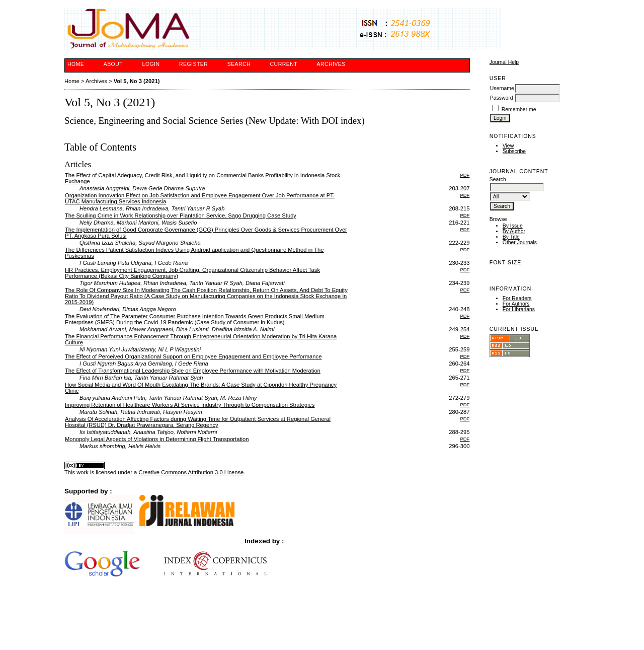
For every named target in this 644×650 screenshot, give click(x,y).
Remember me (519, 110)
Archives (331, 64)
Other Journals (520, 242)
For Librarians (519, 309)
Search (239, 64)
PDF (465, 175)
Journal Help (504, 62)
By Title (511, 237)
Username (502, 88)
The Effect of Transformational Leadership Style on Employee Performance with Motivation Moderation (193, 371)
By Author (514, 231)
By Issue (513, 226)
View (508, 146)
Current (284, 64)
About (113, 64)
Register (193, 64)
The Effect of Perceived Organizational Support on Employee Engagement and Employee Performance (193, 356)
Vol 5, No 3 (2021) (137, 81)
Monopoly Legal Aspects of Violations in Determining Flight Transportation (157, 439)
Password (502, 98)
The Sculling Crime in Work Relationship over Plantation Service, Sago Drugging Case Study (181, 215)
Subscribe (514, 151)
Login (151, 64)
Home (76, 64)
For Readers (517, 298)
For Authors (516, 304)
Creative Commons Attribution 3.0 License (191, 472)
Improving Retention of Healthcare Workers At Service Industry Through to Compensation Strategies (190, 405)
